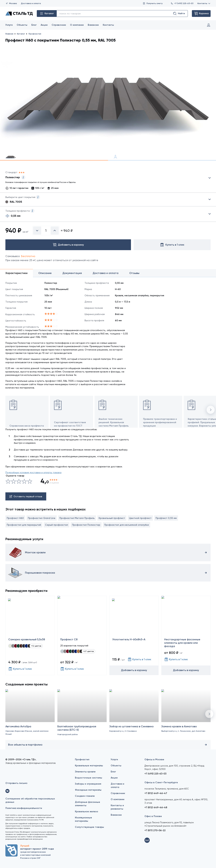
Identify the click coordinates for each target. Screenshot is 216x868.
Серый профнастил (57, 525)
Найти (179, 14)
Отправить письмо (16, 783)
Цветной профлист (140, 518)
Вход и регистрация (209, 25)
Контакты (204, 3)
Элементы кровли (85, 772)
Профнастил (82, 759)
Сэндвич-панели (85, 796)
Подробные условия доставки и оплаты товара (33, 472)
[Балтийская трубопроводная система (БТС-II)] (82, 718)
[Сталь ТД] (19, 14)
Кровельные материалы (89, 766)
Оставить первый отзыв (26, 496)
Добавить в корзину (134, 670)
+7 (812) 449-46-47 (156, 793)
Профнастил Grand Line (42, 518)
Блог (34, 25)
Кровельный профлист (112, 518)
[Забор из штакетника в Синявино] (134, 718)
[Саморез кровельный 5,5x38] (30, 635)
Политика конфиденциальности (24, 808)
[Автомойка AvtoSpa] (30, 718)
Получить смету (153, 3)
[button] (211, 410)
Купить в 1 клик (20, 669)
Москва (11, 3)
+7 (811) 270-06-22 (155, 830)
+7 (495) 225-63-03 (182, 3)
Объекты (22, 25)
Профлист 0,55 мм (166, 518)
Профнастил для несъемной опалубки (127, 525)
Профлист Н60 (15, 518)
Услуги (9, 25)
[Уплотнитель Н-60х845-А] (134, 635)
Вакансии (93, 25)
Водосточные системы (89, 778)
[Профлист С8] (82, 635)
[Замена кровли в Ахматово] (186, 718)
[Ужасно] (8, 482)
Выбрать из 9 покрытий (105, 178)
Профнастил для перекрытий (24, 525)
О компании (77, 25)
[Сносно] (11, 482)
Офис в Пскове (153, 816)
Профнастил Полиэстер (86, 525)
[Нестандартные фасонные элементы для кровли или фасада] (186, 635)
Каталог (47, 14)
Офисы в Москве (154, 759)
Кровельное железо (86, 812)
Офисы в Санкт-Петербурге (161, 782)
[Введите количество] (46, 231)
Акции (44, 25)
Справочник (59, 25)
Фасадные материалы (88, 790)
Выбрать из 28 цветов (108, 199)
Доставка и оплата (31, 3)
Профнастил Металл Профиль (77, 518)
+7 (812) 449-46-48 (156, 807)
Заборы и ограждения (88, 784)
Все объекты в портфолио (108, 745)
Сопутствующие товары (89, 827)
